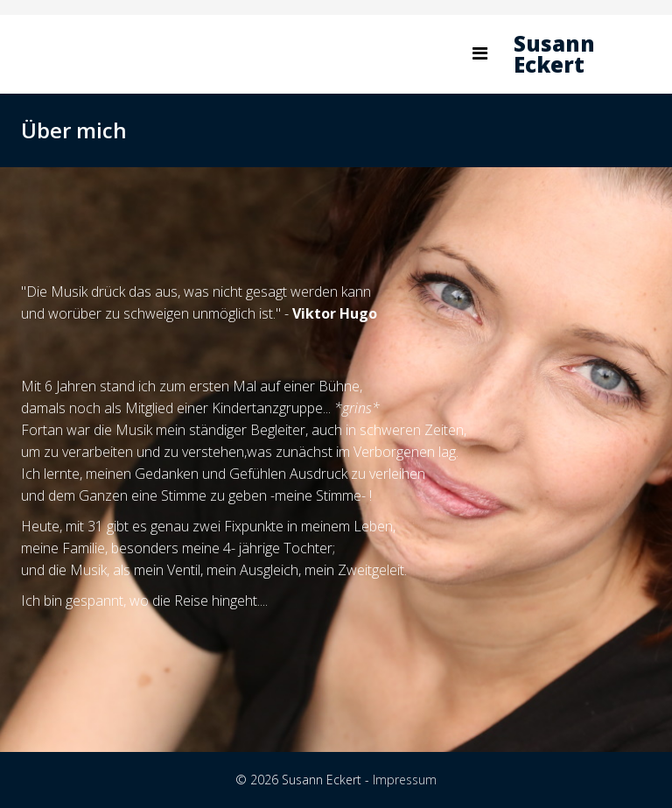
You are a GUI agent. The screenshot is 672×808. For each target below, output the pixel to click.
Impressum (405, 780)
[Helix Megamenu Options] (480, 53)
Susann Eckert (554, 54)
